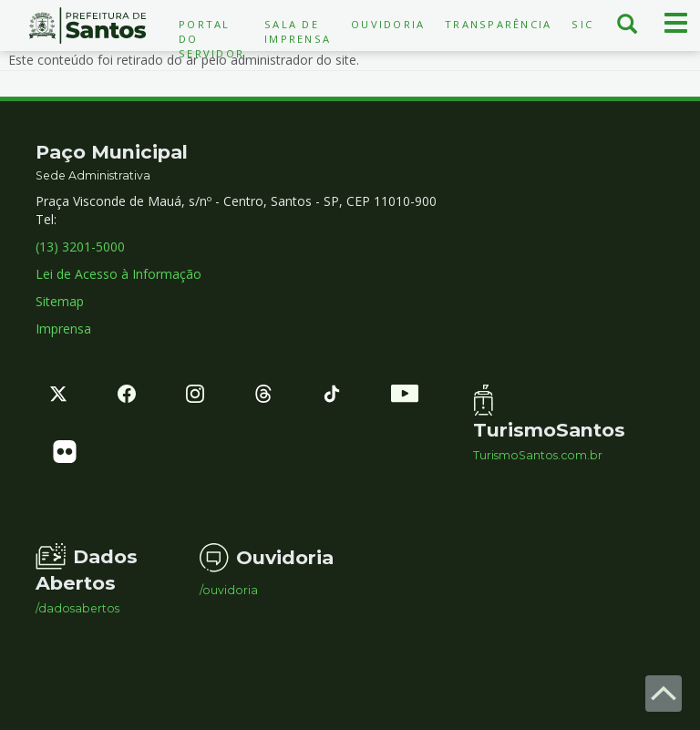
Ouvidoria (388, 24)
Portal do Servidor (211, 39)
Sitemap (60, 301)
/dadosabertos (77, 609)
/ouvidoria (229, 591)
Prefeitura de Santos (87, 26)
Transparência (498, 24)
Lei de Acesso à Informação (118, 274)
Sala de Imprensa (298, 31)
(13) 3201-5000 (80, 247)
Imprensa (63, 329)
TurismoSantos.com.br (538, 456)
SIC (582, 24)
